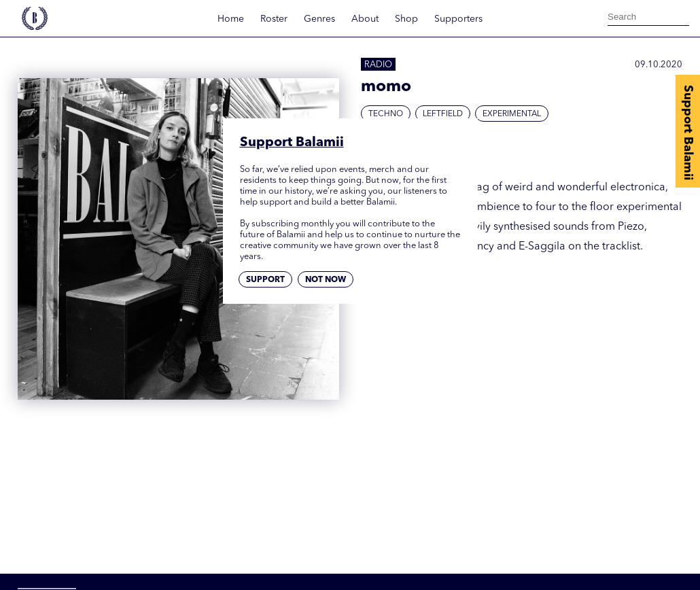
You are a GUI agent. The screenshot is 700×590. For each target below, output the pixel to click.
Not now (326, 280)
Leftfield (443, 114)
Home (231, 19)
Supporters (458, 19)
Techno (386, 114)
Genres (319, 19)
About (365, 19)
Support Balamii (688, 133)
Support (265, 280)
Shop (406, 19)
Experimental (512, 114)
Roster (274, 19)
